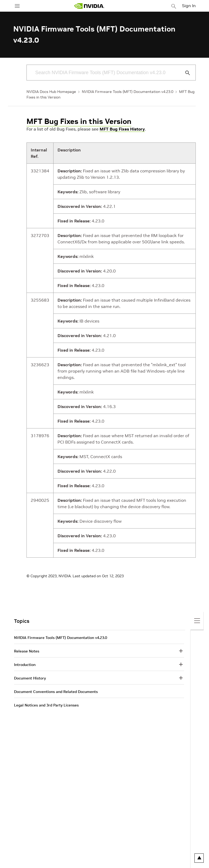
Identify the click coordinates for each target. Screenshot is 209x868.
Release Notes (27, 651)
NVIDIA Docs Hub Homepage (51, 92)
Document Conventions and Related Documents (56, 692)
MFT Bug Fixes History (122, 129)
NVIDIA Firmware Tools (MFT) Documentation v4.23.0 (128, 92)
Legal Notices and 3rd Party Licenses (46, 705)
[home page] (89, 6)
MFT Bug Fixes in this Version (79, 121)
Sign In (189, 6)
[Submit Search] (185, 73)
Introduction (25, 665)
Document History (30, 678)
